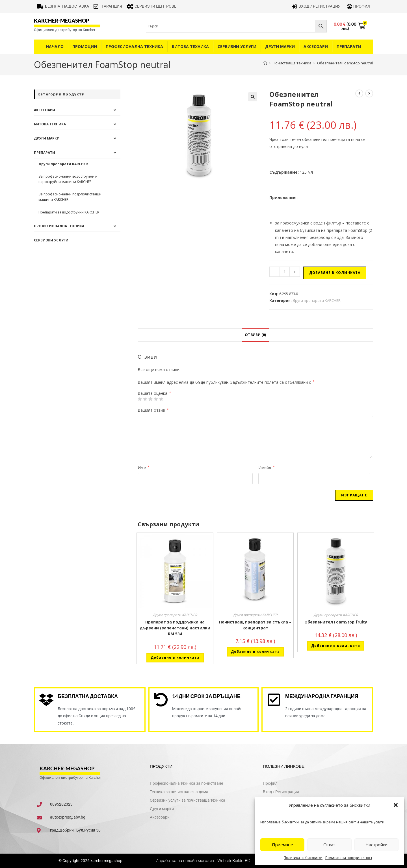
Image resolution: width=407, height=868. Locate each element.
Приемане (282, 845)
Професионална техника (134, 46)
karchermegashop (106, 861)
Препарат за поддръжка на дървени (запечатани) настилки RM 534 (175, 628)
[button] (396, 805)
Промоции (85, 46)
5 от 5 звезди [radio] (161, 399)
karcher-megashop (61, 21)
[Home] (265, 63)
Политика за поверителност (349, 858)
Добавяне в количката (335, 273)
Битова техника (190, 46)
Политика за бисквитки (303, 858)
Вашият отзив (153, 410)
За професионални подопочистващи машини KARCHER (70, 197)
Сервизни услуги (237, 46)
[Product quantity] (285, 272)
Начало (55, 46)
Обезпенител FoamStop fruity (336, 622)
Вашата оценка (154, 393)
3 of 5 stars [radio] (150, 399)
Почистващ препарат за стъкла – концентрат (255, 625)
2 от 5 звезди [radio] (145, 399)
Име (144, 467)
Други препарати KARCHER (317, 300)
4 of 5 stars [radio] (156, 399)
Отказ (329, 845)
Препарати (349, 46)
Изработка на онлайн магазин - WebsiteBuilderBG (203, 861)
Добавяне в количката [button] (175, 657)
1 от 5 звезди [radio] (140, 399)
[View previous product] (359, 93)
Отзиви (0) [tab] (255, 335)
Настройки (376, 845)
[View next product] (369, 93)
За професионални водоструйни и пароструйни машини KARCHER (68, 179)
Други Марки (280, 46)
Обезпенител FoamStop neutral (345, 63)
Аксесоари (316, 46)
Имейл (267, 467)
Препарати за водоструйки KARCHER (69, 212)
